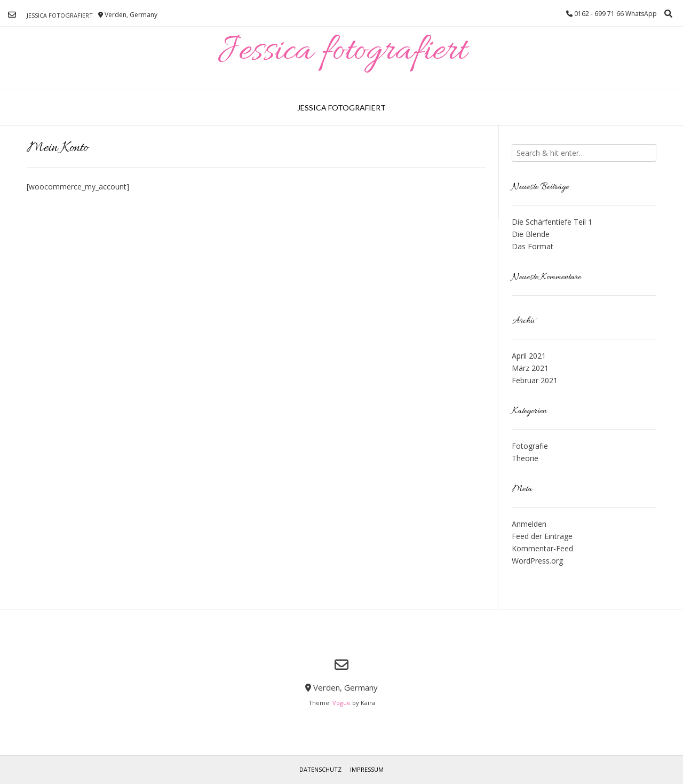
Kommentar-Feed (542, 548)
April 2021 (529, 356)
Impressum (367, 769)
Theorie (525, 458)
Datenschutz (320, 769)
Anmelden (529, 524)
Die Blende (531, 234)
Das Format (533, 246)
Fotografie (530, 446)
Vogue (341, 703)
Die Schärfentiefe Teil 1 (552, 222)
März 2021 (530, 368)
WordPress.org (537, 561)
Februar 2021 (535, 380)
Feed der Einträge (542, 536)
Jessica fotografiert (60, 15)
